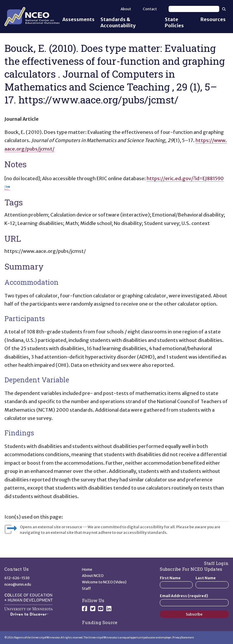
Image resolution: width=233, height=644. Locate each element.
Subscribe (194, 614)
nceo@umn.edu (18, 584)
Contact (150, 9)
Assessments (78, 19)
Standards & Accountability (118, 22)
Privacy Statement (183, 638)
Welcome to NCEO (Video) (104, 582)
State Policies (174, 22)
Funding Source (100, 622)
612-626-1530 (17, 578)
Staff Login (216, 563)
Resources (213, 19)
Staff (86, 588)
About (126, 9)
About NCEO (93, 576)
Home (87, 569)
